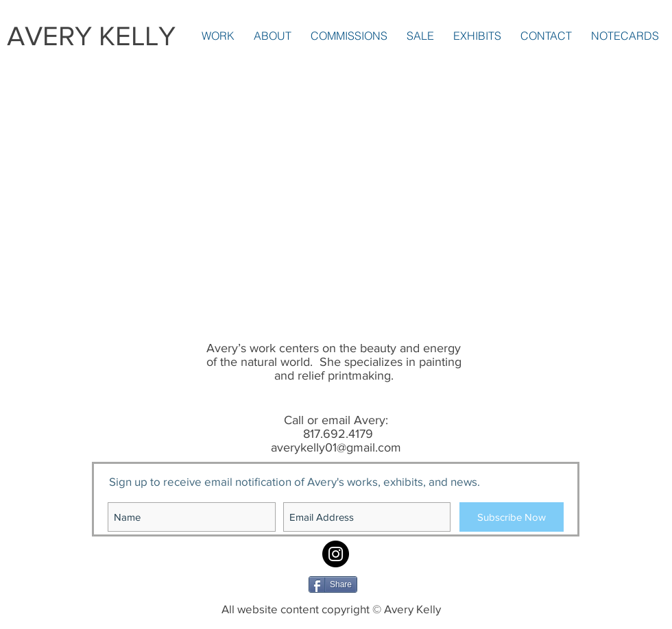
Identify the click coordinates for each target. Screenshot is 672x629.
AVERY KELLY (91, 36)
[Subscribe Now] (512, 517)
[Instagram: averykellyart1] (336, 554)
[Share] (333, 584)
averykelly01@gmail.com (336, 447)
